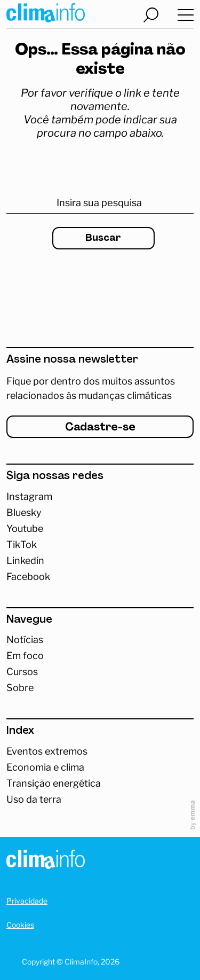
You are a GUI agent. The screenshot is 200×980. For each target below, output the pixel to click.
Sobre (20, 688)
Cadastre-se (100, 428)
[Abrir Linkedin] (100, 561)
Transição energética (54, 783)
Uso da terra (34, 799)
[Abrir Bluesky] (100, 513)
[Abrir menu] (186, 15)
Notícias (25, 640)
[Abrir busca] (151, 15)
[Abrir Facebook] (100, 577)
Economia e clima (45, 767)
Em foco (25, 656)
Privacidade (27, 901)
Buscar (103, 238)
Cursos (22, 672)
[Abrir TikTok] (100, 545)
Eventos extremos (47, 751)
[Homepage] (46, 861)
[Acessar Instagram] (100, 497)
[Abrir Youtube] (100, 529)
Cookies (20, 925)
